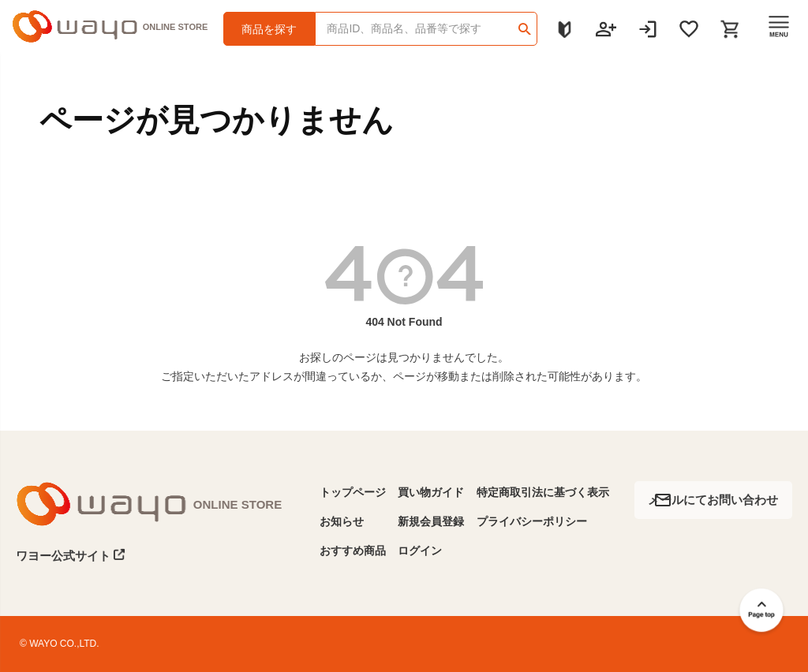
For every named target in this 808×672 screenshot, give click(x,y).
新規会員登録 (431, 521)
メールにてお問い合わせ (713, 500)
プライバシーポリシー (532, 521)
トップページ (353, 492)
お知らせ (342, 521)
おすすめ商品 (353, 551)
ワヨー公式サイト (71, 555)
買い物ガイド (431, 492)
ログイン (420, 551)
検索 (524, 24)
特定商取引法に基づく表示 (543, 492)
